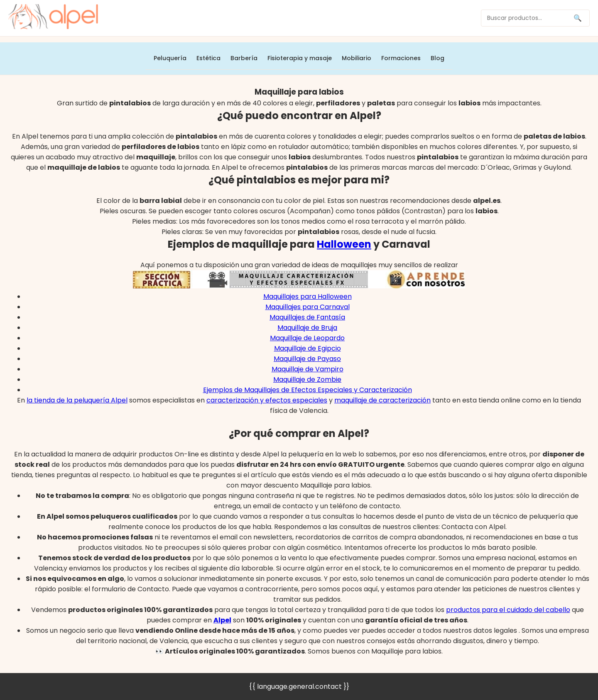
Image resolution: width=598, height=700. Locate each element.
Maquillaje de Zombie (307, 379)
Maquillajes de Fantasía (307, 317)
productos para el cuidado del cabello (508, 610)
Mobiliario (357, 58)
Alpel (222, 620)
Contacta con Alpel (473, 527)
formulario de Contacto (130, 589)
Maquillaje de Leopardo (307, 338)
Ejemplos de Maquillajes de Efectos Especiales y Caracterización (308, 390)
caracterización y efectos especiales (267, 400)
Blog (437, 58)
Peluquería (170, 58)
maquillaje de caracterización (382, 400)
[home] (53, 18)
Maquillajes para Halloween (308, 296)
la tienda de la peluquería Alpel (77, 400)
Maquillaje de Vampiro (308, 369)
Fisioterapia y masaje (300, 58)
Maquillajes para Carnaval (308, 307)
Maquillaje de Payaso (307, 359)
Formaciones (401, 58)
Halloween (344, 244)
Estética (208, 58)
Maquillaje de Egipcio (308, 348)
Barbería (244, 58)
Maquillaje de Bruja (307, 328)
